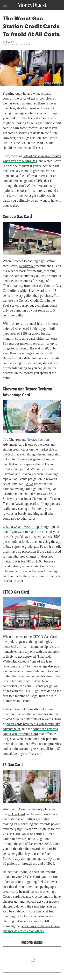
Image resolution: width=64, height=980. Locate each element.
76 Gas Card (16, 814)
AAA (30, 484)
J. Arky (10, 42)
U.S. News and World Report (23, 527)
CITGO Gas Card (45, 637)
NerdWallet (27, 266)
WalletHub (10, 661)
